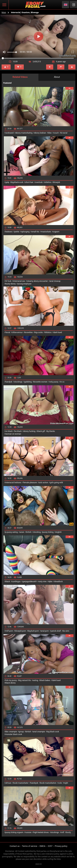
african (8, 783)
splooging (25, 232)
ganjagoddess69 (30, 582)
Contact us (15, 846)
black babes (45, 680)
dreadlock (59, 582)
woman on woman (13, 434)
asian (22, 532)
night (66, 783)
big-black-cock (17, 182)
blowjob (57, 182)
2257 (50, 846)
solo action (43, 483)
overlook (39, 182)
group (21, 732)
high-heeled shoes (41, 832)
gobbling (28, 382)
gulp (7, 182)
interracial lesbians (13, 483)
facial (8, 332)
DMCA (43, 846)
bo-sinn (66, 631)
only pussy (54, 382)
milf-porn (9, 631)
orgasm (56, 232)
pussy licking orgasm (14, 832)
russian (28, 832)
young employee (24, 284)
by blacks (51, 431)
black (8, 582)
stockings (18, 382)
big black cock (53, 732)
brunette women (41, 382)
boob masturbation (48, 783)
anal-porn (45, 631)
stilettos (48, 182)
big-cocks (39, 332)
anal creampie (39, 732)
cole (60, 783)
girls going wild (56, 483)
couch (56, 133)
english (58, 532)
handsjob (34, 783)
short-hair (29, 182)
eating (35, 680)
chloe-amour (17, 332)
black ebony (10, 683)
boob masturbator (21, 783)
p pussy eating (11, 532)
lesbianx (9, 232)
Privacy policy (61, 846)
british (29, 532)
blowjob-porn (21, 631)
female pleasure (30, 483)
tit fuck (8, 281)
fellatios (48, 332)
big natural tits (25, 680)
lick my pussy (11, 680)
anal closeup (55, 281)
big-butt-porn (34, 631)
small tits (35, 232)
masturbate (46, 232)
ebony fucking (30, 431)
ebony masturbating (24, 133)
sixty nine (42, 582)
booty (68, 832)
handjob (9, 382)
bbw (50, 133)
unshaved (9, 133)
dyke (50, 582)
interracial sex (19, 281)
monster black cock (14, 734)
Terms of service (30, 846)
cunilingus (16, 582)
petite (17, 232)
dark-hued (58, 332)
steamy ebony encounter (37, 281)
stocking (37, 532)
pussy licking (48, 532)
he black (18, 431)
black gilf (41, 431)
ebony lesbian (40, 133)
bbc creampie (11, 732)
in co (62, 382)
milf (63, 832)
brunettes (29, 332)
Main (4, 12)
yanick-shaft (56, 631)
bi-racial (64, 133)
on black (9, 431)
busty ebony (10, 284)
